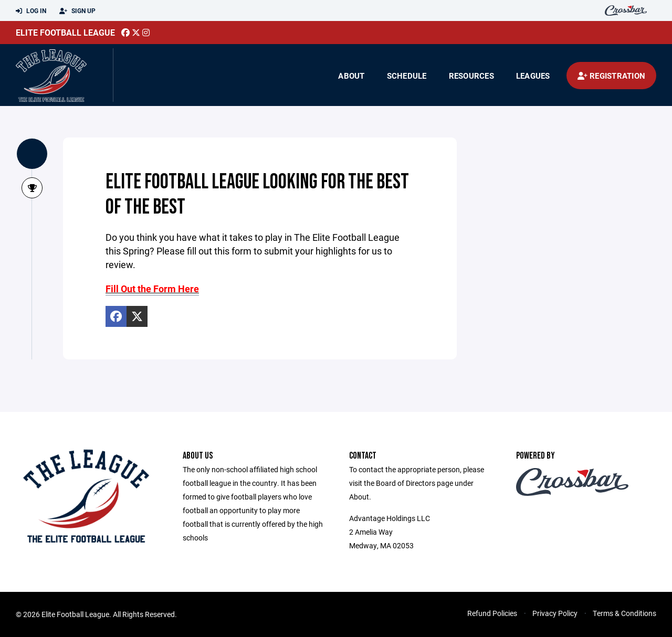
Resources (471, 76)
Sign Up (77, 11)
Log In (31, 11)
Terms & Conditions (624, 613)
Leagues (533, 76)
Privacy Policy (555, 613)
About (351, 76)
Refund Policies (492, 613)
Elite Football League (65, 32)
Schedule (407, 76)
